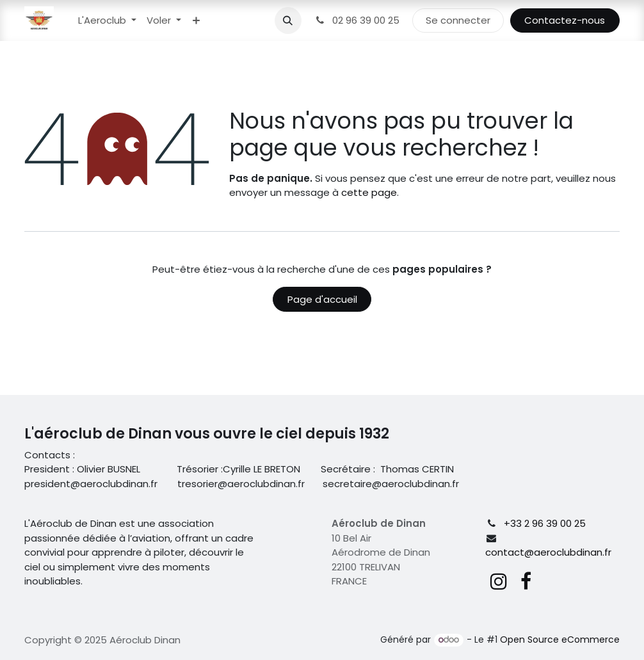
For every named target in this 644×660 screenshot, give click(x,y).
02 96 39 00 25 (357, 20)
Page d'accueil (322, 299)
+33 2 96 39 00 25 (545, 523)
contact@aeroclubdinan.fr (548, 552)
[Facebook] (526, 581)
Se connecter (458, 20)
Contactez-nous (565, 20)
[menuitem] (107, 21)
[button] (288, 20)
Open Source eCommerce (560, 640)
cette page (369, 192)
